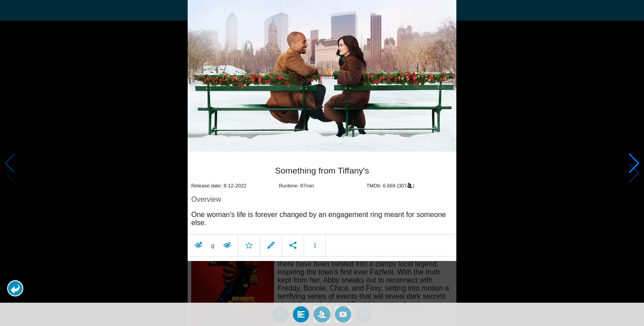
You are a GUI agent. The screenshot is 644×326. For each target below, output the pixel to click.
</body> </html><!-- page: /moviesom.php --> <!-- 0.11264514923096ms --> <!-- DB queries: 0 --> (322, 163)
